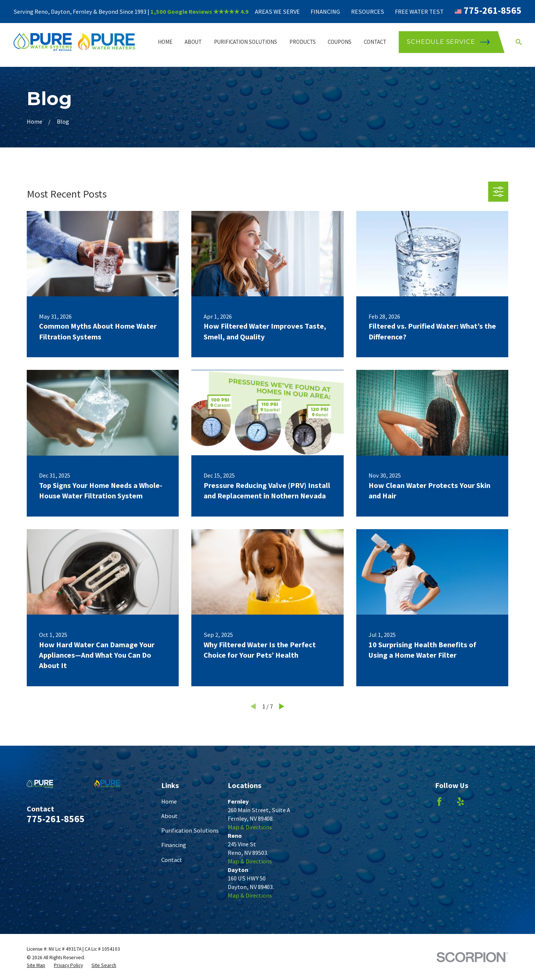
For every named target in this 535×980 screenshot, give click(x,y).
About (169, 816)
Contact (172, 860)
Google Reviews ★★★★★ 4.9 (208, 12)
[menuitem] (36, 965)
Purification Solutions (190, 830)
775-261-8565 (493, 10)
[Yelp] (461, 802)
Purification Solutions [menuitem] (246, 42)
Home (169, 801)
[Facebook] (439, 802)
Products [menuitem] (303, 42)
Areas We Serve (277, 12)
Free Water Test (419, 12)
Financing (325, 12)
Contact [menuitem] (375, 42)
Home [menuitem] (165, 42)
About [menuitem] (193, 42)
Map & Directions (250, 827)
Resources (368, 12)
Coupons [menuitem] (340, 42)
